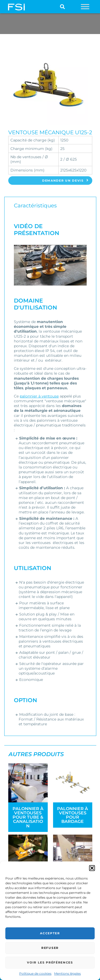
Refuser (50, 948)
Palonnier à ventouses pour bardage (73, 815)
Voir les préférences (50, 962)
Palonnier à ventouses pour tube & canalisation (28, 817)
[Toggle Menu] (85, 7)
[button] (92, 868)
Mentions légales (67, 973)
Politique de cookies (35, 973)
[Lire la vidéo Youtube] (50, 265)
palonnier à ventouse (39, 396)
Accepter (50, 933)
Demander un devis (65, 181)
